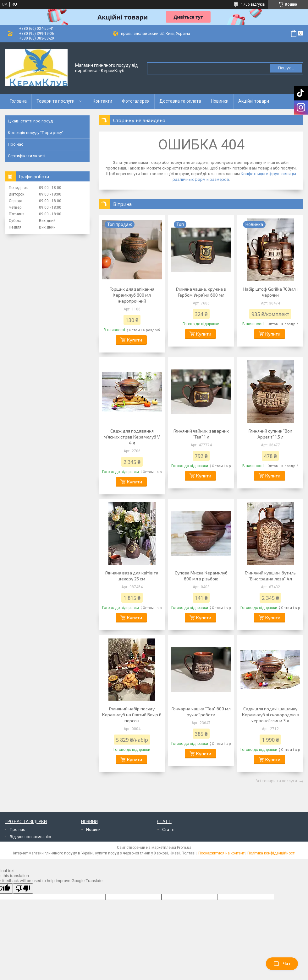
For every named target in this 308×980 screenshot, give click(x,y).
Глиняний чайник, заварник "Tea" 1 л (201, 434)
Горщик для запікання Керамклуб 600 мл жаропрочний (132, 295)
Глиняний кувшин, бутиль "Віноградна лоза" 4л (270, 576)
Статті (168, 829)
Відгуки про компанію (30, 837)
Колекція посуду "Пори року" (36, 133)
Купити (135, 340)
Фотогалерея (136, 101)
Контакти (102, 101)
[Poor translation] (23, 888)
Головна (18, 101)
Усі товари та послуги (277, 781)
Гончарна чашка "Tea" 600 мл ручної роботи (201, 712)
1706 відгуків (253, 4)
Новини (93, 829)
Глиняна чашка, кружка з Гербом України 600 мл (201, 292)
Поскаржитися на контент (221, 853)
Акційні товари (254, 101)
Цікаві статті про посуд (30, 121)
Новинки (220, 101)
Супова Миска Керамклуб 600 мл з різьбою (201, 576)
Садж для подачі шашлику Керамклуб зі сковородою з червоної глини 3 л (270, 715)
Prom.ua (184, 848)
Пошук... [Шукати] (286, 68)
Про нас (16, 144)
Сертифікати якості (27, 156)
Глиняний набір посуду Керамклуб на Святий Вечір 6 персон (132, 715)
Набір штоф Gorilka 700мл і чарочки (270, 292)
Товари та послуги (55, 101)
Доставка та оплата (180, 101)
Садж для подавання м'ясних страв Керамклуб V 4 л (132, 437)
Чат (282, 964)
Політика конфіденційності (271, 853)
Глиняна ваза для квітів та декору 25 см (132, 576)
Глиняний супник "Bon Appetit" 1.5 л (270, 434)
